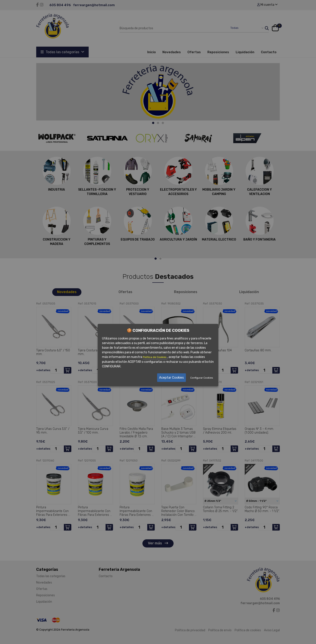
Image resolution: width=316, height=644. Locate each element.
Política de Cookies (155, 357)
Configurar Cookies (202, 378)
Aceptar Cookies (171, 378)
